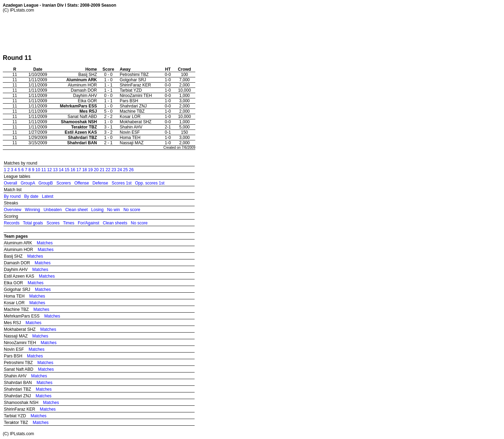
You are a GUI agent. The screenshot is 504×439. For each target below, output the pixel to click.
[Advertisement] (130, 33)
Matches (45, 243)
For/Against (88, 223)
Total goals (33, 223)
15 (67, 170)
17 (79, 170)
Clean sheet (76, 210)
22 (108, 170)
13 (55, 170)
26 (131, 170)
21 (102, 170)
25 (125, 170)
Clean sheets (115, 223)
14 (61, 170)
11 (44, 170)
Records (12, 223)
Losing (97, 210)
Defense (100, 183)
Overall (10, 183)
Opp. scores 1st (150, 183)
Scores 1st (122, 183)
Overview (13, 210)
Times (69, 223)
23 (114, 170)
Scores (53, 223)
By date (31, 196)
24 (120, 170)
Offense (82, 183)
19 (90, 170)
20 (96, 170)
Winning (32, 210)
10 (38, 170)
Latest (48, 196)
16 (73, 170)
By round (12, 196)
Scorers (64, 183)
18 (85, 170)
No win (114, 210)
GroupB (46, 183)
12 (50, 170)
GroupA (28, 183)
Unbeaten (52, 210)
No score (132, 210)
